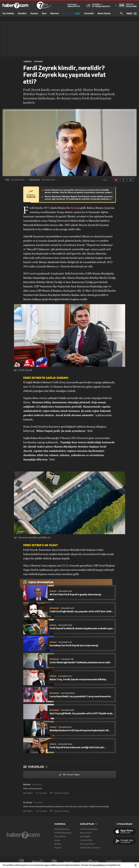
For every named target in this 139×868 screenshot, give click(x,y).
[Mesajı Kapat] (136, 865)
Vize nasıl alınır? (87, 844)
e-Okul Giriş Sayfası (89, 829)
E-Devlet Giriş (86, 840)
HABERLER (27, 62)
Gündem (22, 13)
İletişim (58, 848)
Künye (57, 840)
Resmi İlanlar (104, 13)
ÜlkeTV (68, 862)
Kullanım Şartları (62, 829)
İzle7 (89, 862)
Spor (44, 13)
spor (58, 266)
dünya (74, 208)
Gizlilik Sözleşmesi (63, 833)
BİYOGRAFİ (39, 62)
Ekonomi (55, 13)
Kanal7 (21, 862)
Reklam (58, 844)
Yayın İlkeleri (60, 836)
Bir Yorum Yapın (69, 775)
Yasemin (114, 862)
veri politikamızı (99, 865)
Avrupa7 (54, 862)
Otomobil (89, 13)
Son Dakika (8, 13)
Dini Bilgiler (85, 836)
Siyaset (34, 13)
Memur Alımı (86, 833)
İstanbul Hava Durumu (90, 848)
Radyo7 (38, 862)
